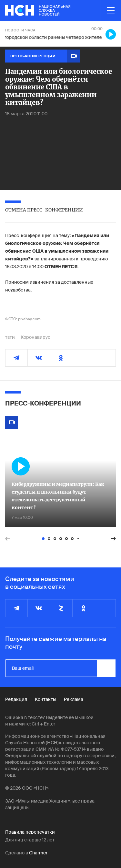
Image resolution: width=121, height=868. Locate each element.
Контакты (45, 699)
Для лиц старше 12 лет (30, 840)
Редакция (16, 699)
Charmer (38, 853)
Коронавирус (35, 337)
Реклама (74, 699)
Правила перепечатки (30, 832)
